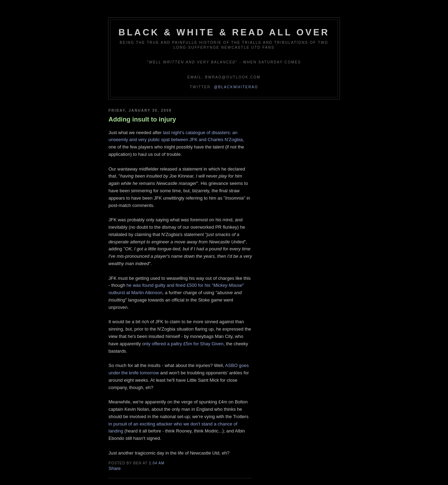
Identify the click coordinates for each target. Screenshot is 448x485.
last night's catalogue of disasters (196, 133)
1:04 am (157, 463)
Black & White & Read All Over (224, 32)
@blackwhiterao (236, 87)
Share (115, 468)
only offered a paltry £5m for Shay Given (183, 344)
